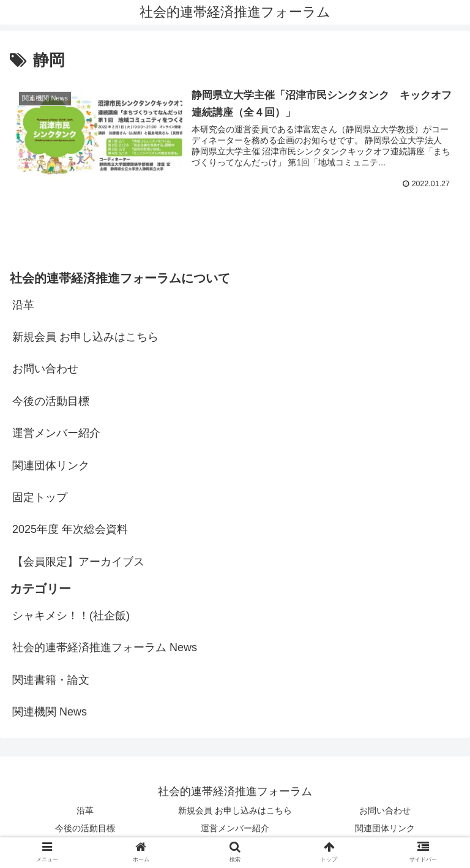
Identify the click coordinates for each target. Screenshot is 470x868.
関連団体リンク (51, 466)
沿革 (23, 305)
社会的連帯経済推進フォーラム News (105, 648)
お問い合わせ (45, 369)
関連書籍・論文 (51, 680)
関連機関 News (50, 712)
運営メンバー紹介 (56, 433)
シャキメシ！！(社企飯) (71, 616)
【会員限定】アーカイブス (78, 562)
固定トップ (40, 497)
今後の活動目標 (51, 401)
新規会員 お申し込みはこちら (85, 337)
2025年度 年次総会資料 (70, 530)
